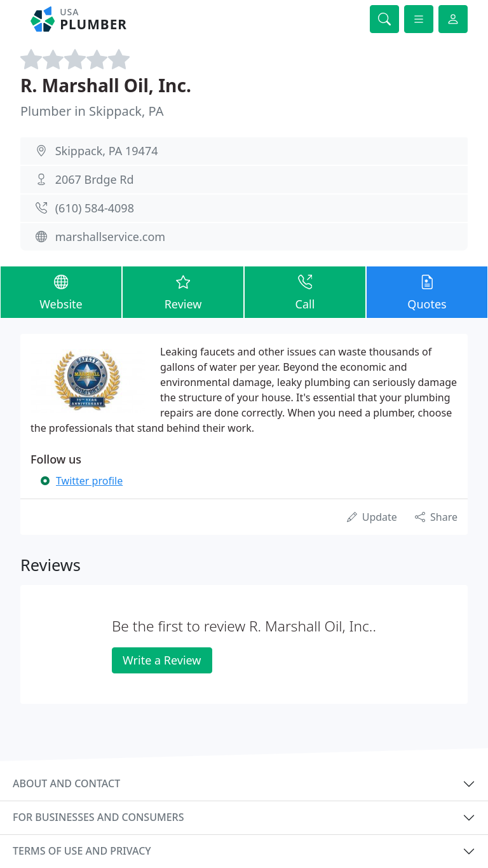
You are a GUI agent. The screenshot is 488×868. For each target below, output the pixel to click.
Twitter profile (89, 481)
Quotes (427, 292)
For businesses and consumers (98, 817)
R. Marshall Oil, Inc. (106, 85)
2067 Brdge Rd (95, 179)
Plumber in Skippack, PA (92, 111)
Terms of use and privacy (82, 851)
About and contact (66, 783)
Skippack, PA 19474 (107, 151)
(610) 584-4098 (95, 208)
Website (61, 292)
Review (183, 292)
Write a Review (162, 660)
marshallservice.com (110, 237)
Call (305, 292)
